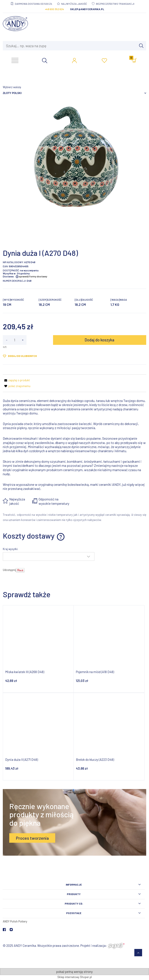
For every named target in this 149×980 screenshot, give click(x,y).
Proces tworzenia (32, 838)
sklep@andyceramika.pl (87, 9)
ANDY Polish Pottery (15, 921)
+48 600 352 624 (54, 9)
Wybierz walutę (12, 87)
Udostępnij (9, 570)
